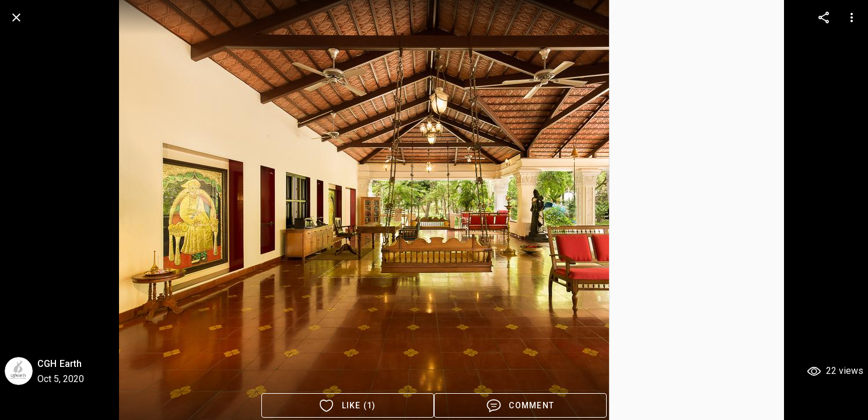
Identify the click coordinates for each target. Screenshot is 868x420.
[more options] (824, 17)
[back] (16, 17)
